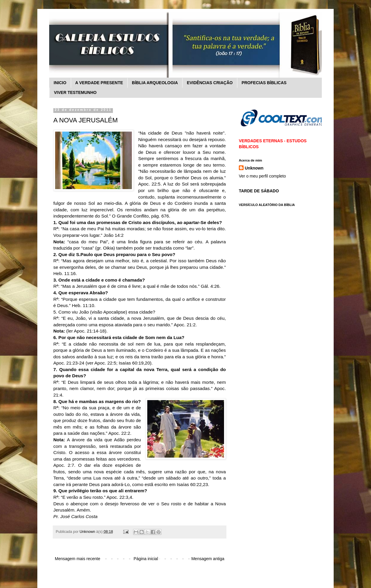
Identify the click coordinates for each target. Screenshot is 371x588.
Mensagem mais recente (77, 559)
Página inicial (146, 559)
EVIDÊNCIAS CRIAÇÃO (210, 83)
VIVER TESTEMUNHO (75, 92)
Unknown (254, 168)
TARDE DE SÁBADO (259, 191)
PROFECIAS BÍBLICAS (264, 83)
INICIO (60, 83)
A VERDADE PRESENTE (99, 83)
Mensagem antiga (208, 559)
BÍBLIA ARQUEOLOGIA (155, 83)
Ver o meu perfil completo (262, 176)
